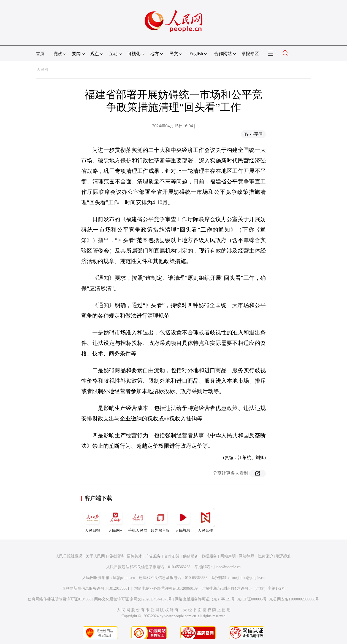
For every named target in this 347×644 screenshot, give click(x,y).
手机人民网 (138, 520)
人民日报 (93, 520)
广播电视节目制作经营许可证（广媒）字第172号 (244, 588)
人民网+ (115, 520)
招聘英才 (134, 556)
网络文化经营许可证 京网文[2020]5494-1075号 (133, 599)
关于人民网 (95, 556)
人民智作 (205, 520)
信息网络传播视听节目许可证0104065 (60, 599)
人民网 (42, 70)
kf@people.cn (124, 578)
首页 (40, 54)
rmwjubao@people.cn (248, 578)
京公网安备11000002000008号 (294, 599)
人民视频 (183, 520)
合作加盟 (172, 556)
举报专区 (250, 54)
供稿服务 (191, 556)
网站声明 (228, 556)
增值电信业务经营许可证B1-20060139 (166, 588)
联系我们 (284, 556)
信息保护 (265, 556)
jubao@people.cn (227, 567)
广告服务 (153, 556)
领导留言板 (160, 520)
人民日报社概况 (69, 556)
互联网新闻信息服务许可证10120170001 (96, 588)
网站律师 (246, 556)
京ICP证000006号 (252, 599)
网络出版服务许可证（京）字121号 (205, 599)
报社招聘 (116, 556)
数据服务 (209, 556)
